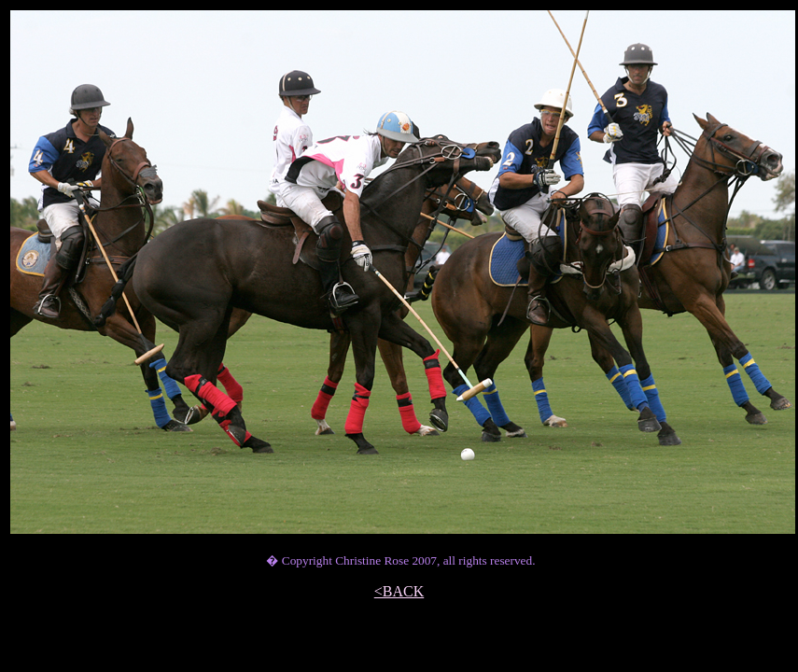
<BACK (399, 591)
